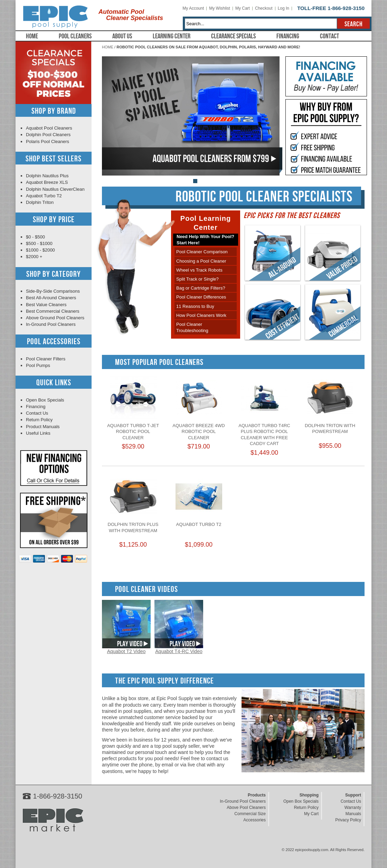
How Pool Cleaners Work (201, 315)
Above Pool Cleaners (246, 808)
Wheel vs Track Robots (199, 270)
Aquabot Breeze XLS (47, 182)
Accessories (254, 820)
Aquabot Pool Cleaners (49, 128)
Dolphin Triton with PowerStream (330, 429)
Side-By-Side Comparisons (53, 291)
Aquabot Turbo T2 (199, 524)
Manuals (353, 814)
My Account (193, 8)
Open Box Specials (45, 400)
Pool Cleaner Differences (201, 297)
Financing (288, 36)
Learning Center (172, 36)
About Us (122, 36)
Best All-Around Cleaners (51, 298)
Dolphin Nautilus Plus (47, 176)
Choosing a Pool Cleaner (201, 261)
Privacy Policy (348, 820)
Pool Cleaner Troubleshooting (192, 327)
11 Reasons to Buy (195, 306)
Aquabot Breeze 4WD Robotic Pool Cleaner (199, 432)
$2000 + (34, 257)
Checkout (264, 8)
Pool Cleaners (75, 36)
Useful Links (38, 433)
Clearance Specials (233, 36)
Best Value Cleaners (46, 305)
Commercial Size (250, 814)
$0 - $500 (35, 237)
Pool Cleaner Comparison (202, 252)
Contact (329, 36)
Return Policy (39, 420)
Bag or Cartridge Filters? (201, 288)
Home (32, 36)
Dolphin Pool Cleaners (48, 135)
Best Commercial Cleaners (53, 311)
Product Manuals (43, 427)
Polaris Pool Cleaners (48, 141)
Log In (284, 8)
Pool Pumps (38, 365)
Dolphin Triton (40, 202)
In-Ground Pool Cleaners (51, 324)
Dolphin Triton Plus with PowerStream (133, 527)
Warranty (353, 808)
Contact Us (37, 413)
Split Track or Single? (197, 279)
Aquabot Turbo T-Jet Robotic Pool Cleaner (133, 432)
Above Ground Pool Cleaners (55, 318)
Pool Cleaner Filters (46, 359)
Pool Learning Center (206, 223)
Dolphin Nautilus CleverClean (55, 189)
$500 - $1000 (39, 243)
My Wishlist (220, 8)
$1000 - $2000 (40, 250)
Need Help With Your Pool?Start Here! (205, 240)
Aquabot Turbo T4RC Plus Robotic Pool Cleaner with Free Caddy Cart (264, 435)
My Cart (243, 8)
